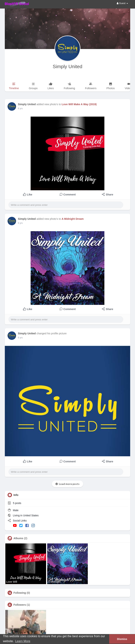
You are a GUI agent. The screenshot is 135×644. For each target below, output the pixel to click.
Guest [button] (122, 3)
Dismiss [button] (122, 639)
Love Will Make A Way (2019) (79, 104)
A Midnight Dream (73, 219)
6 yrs (20, 108)
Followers (20, 605)
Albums (18, 538)
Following (20, 593)
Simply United (67, 66)
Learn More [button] (23, 641)
